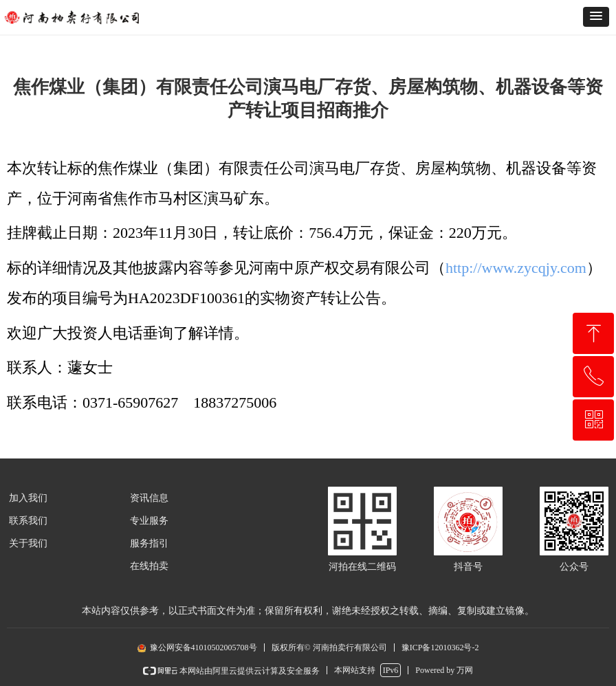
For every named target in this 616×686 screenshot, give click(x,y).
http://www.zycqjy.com (516, 268)
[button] (596, 17)
